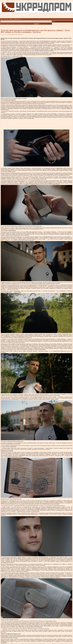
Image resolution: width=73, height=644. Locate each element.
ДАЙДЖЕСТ (11, 19)
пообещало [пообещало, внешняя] (15, 456)
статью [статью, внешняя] (22, 334)
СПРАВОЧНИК (16, 19)
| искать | (54, 21)
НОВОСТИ (2, 19)
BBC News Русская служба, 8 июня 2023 (16, 35)
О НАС (20, 19)
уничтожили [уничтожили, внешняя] (62, 567)
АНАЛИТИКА (6, 19)
